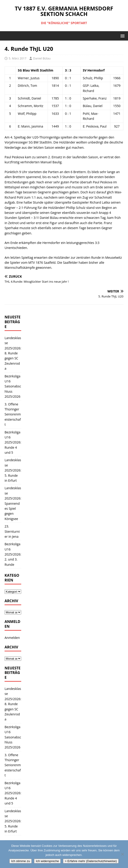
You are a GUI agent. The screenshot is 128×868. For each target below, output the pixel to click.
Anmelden (12, 638)
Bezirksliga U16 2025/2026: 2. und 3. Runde (13, 554)
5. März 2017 (18, 58)
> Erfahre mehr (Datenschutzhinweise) (91, 861)
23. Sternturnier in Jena (12, 531)
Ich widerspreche (47, 861)
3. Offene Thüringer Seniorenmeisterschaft (13, 414)
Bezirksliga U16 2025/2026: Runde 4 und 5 (13, 442)
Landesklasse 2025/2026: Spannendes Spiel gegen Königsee (13, 503)
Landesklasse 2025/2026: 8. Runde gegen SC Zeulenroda (13, 353)
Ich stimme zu (21, 861)
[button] (122, 36)
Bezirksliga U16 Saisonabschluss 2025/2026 (13, 386)
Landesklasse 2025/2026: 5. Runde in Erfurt (13, 470)
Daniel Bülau (42, 58)
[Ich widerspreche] (122, 854)
